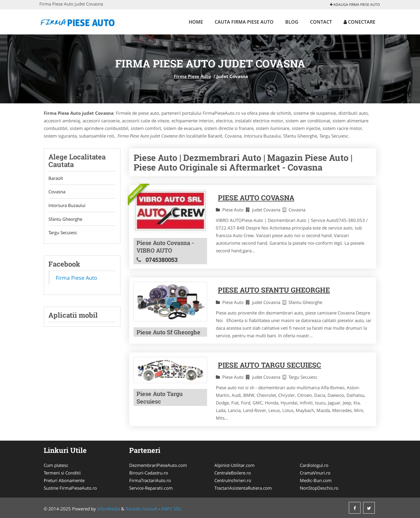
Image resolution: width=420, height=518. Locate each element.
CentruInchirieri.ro (233, 480)
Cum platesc (56, 465)
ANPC (167, 509)
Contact (321, 22)
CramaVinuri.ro (315, 473)
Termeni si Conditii (62, 473)
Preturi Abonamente (64, 480)
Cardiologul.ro (314, 465)
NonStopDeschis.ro (319, 488)
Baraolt (56, 178)
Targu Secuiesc (63, 233)
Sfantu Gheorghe (65, 219)
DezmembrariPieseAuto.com (158, 465)
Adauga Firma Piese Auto (355, 5)
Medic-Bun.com (316, 480)
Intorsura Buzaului (67, 206)
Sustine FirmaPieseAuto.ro (70, 488)
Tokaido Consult (141, 509)
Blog (292, 22)
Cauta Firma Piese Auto (244, 22)
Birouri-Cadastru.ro (149, 473)
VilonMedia (108, 509)
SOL (178, 509)
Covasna (57, 192)
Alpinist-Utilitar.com (235, 465)
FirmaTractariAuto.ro (150, 480)
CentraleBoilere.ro (233, 473)
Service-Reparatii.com (151, 488)
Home (196, 22)
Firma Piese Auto (192, 76)
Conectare (359, 22)
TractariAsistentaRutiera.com (243, 488)
